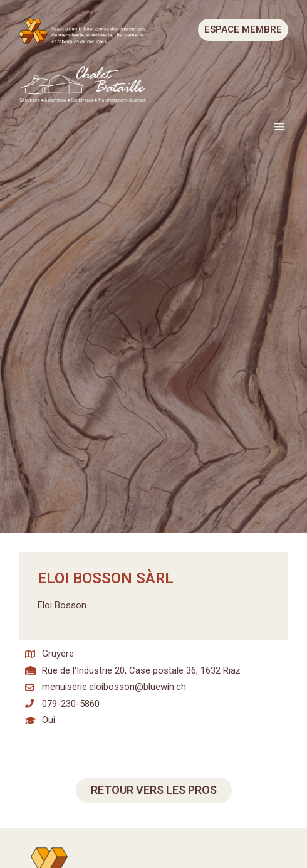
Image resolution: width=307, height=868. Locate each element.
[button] (280, 127)
